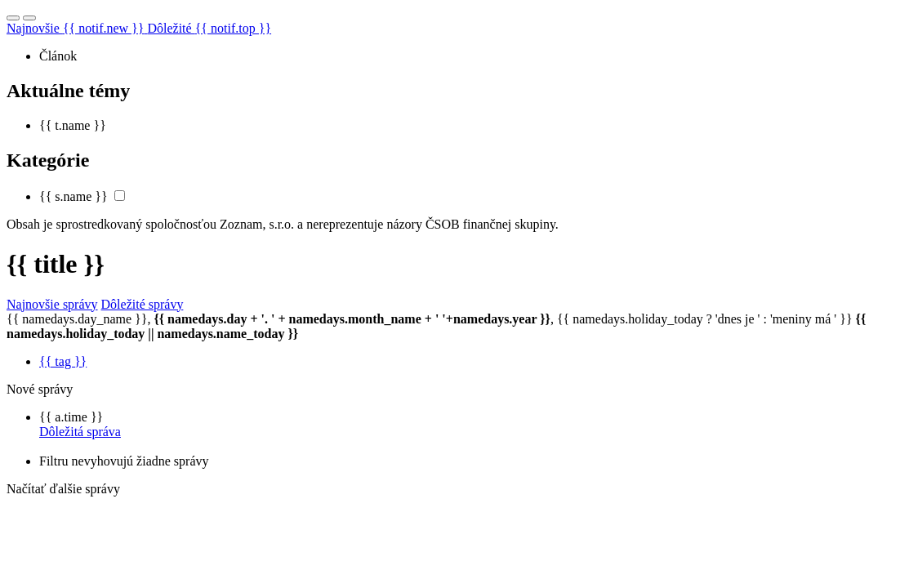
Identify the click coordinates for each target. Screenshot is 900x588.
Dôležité (209, 28)
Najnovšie (77, 28)
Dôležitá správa (80, 432)
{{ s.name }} (74, 196)
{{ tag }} (63, 361)
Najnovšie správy (52, 304)
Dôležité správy (143, 304)
